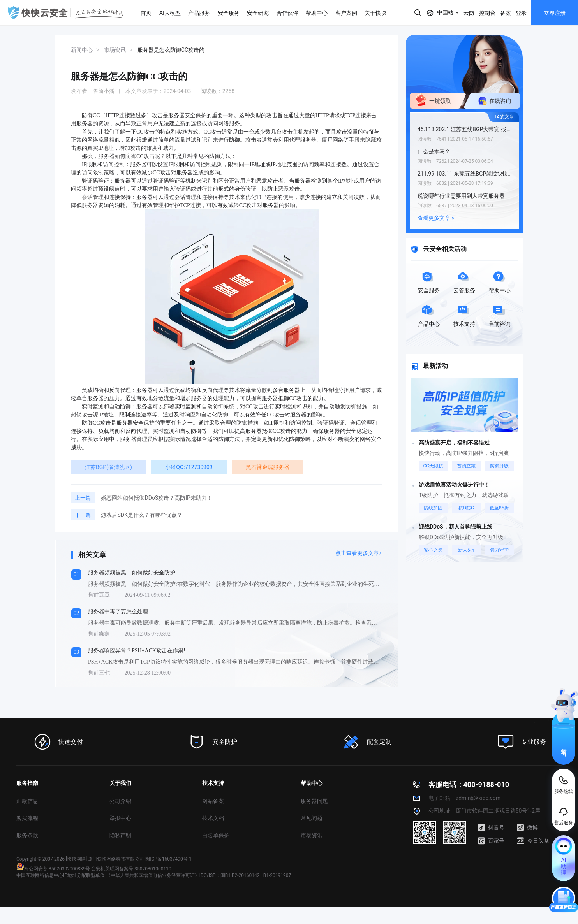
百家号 (491, 841)
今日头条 (533, 841)
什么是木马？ (434, 151)
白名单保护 (216, 835)
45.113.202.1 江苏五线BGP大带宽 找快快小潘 (466, 129)
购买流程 (27, 818)
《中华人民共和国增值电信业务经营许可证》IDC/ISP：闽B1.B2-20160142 (183, 875)
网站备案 (213, 801)
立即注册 (555, 13)
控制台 (487, 13)
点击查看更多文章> (359, 553)
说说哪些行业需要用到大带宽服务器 (461, 196)
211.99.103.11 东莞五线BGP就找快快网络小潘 (466, 174)
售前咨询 (564, 745)
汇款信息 (27, 801)
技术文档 (213, 818)
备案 (506, 13)
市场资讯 (312, 835)
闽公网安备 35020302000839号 (53, 869)
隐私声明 (120, 835)
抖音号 (491, 827)
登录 (521, 13)
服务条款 (27, 835)
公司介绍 (120, 801)
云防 (469, 13)
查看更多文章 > (436, 218)
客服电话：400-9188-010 (469, 784)
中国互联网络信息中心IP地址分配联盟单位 (61, 875)
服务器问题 (314, 801)
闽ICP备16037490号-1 (168, 859)
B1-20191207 (277, 875)
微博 (527, 827)
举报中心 (120, 818)
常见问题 (312, 818)
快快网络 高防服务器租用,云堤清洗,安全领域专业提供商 (66, 12)
